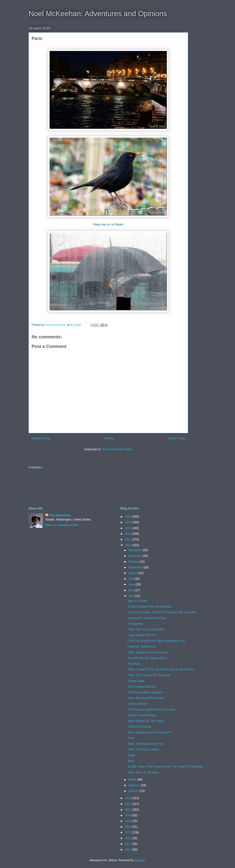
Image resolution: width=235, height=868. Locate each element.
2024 (129, 522)
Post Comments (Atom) (117, 449)
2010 (129, 850)
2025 (129, 517)
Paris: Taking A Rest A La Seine (148, 652)
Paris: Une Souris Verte (143, 750)
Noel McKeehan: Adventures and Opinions (98, 14)
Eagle (131, 755)
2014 (129, 827)
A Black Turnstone (139, 727)
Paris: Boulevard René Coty (146, 698)
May (132, 590)
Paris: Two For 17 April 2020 (146, 629)
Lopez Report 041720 (142, 635)
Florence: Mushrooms (142, 647)
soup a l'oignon (137, 704)
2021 (129, 539)
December (135, 550)
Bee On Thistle (137, 601)
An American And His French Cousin (151, 710)
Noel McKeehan (60, 515)
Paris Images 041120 (141, 687)
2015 (129, 821)
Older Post (177, 438)
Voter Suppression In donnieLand (149, 732)
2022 (129, 534)
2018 (129, 804)
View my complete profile (62, 525)
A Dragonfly (135, 624)
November (135, 556)
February (135, 785)
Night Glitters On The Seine (145, 721)
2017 (129, 810)
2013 (129, 832)
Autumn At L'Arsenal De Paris (147, 618)
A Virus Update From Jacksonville (150, 607)
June (132, 584)
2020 (129, 545)
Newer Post (41, 438)
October (134, 562)
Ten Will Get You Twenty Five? (147, 658)
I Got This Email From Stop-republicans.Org (156, 641)
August (133, 573)
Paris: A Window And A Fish (146, 744)
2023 (129, 528)
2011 (129, 844)
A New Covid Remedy (142, 715)
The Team (134, 664)
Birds (131, 761)
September (136, 567)
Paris (131, 738)
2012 (129, 838)
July (131, 579)
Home (109, 438)
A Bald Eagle (136, 681)
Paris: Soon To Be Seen (143, 772)
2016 (129, 815)
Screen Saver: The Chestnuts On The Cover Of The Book (165, 767)
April (132, 596)
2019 (129, 798)
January (134, 791)
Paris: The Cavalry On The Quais (149, 675)
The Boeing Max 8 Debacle (145, 692)
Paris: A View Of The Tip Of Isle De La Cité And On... (162, 669)
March (133, 780)
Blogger (140, 860)
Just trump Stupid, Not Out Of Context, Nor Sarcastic (162, 612)
